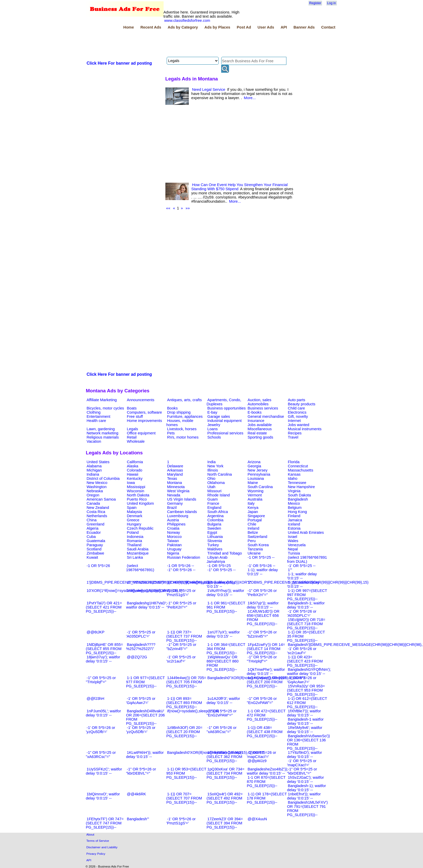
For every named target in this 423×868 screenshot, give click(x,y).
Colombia (216, 520)
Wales (293, 541)
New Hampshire (301, 487)
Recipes (295, 433)
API (284, 27)
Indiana (93, 474)
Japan (253, 512)
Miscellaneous (260, 429)
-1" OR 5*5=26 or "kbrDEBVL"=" (141, 771)
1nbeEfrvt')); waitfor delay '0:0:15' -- (304, 796)
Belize (253, 532)
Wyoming (256, 491)
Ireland (254, 528)
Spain (132, 508)
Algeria (93, 528)
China (92, 520)
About (90, 834)
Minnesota (176, 487)
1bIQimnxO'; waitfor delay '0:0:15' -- (103, 796)
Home (129, 27)
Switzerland (258, 537)
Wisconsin (136, 491)
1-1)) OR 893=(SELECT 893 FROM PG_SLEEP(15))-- (184, 703)
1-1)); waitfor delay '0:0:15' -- (303, 584)
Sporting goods (261, 437)
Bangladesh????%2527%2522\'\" (141, 647)
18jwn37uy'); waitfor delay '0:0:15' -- (103, 659)
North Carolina (220, 474)
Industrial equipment (225, 421)
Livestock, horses (182, 429)
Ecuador (94, 532)
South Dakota (300, 495)
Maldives (215, 549)
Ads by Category (183, 27)
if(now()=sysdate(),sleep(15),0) (193, 711)
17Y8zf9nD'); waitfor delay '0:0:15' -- (305, 755)
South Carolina (260, 487)
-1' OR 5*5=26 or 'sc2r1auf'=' (302, 651)
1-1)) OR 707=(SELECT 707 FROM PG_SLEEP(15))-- (184, 798)
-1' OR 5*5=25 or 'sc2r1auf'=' (181, 659)
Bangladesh (298, 499)
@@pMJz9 (257, 761)
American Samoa (101, 499)
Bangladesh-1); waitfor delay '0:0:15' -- (307, 788)
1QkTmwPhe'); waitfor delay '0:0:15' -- (266, 672)
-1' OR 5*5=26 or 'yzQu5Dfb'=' (101, 730)
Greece (133, 520)
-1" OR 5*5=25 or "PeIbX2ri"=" (181, 605)
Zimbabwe (96, 553)
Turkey (213, 545)
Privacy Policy (96, 854)
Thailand (134, 545)
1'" (290, 570)
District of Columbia (103, 479)
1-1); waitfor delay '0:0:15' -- (262, 572)
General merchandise (266, 416)
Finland (294, 516)
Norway (174, 532)
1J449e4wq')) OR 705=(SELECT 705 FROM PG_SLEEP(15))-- (186, 682)
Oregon (93, 495)
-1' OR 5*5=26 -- (262, 566)
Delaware (175, 466)
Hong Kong (297, 512)
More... (250, 98)
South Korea (258, 545)
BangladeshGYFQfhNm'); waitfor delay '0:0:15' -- (309, 672)
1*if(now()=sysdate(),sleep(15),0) (155, 591)
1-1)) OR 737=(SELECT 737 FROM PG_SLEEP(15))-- (184, 636)
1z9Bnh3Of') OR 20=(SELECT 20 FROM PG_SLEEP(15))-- (184, 732)
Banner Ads (304, 27)
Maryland (175, 474)
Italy (251, 503)
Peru (252, 541)
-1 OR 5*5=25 (219, 566)
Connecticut (298, 466)
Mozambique (138, 553)
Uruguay (174, 549)
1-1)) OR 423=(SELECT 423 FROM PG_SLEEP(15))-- (305, 661)
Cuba (91, 537)
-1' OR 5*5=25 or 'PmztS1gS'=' (181, 593)
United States (98, 462)
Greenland (96, 524)
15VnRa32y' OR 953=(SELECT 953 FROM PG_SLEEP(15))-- (306, 690)
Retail (132, 437)
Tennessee (297, 483)
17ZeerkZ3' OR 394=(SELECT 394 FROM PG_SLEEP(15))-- (225, 823)
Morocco (174, 537)
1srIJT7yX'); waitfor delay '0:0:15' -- (223, 634)
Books (173, 408)
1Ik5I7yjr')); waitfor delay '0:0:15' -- (263, 605)
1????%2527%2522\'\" (146, 582)
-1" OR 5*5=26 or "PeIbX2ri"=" (262, 593)
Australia (255, 499)
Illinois (213, 470)
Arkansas (175, 470)
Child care (297, 408)
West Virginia (178, 491)
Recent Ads (151, 27)
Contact (328, 27)
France (213, 503)
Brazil (172, 508)
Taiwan (173, 541)
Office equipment (141, 433)
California (135, 462)
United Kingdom (140, 503)
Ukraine (254, 553)
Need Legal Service (209, 90)
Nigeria (173, 553)
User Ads (266, 27)
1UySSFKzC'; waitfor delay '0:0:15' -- (104, 771)
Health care (96, 421)
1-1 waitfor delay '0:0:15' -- (221, 584)
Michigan (94, 470)
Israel (293, 537)
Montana (175, 483)
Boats (132, 408)
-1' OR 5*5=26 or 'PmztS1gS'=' (181, 821)
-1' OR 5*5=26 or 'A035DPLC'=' (302, 613)
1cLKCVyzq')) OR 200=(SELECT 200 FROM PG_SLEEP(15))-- (267, 682)
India (212, 462)
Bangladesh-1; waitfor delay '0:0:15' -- (306, 605)
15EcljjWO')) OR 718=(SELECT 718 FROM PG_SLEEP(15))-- (306, 624)
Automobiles (258, 404)
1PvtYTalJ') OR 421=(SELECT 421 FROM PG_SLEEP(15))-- (104, 607)
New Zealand (98, 508)
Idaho (293, 479)
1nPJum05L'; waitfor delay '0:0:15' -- (103, 713)
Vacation (94, 441)
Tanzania (255, 549)
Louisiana (256, 479)
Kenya (253, 508)
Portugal (255, 520)
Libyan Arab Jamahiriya (217, 559)
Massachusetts (301, 470)
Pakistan (174, 545)
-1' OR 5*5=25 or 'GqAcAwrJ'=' (141, 701)
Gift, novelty (298, 416)
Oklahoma (216, 483)
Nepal (293, 549)
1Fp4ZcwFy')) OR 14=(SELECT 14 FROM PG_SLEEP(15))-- (266, 649)
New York (216, 466)
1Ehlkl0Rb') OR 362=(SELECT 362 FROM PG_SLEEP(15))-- (225, 757)
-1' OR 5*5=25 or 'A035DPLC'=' (141, 634)
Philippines (176, 524)
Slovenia (215, 541)
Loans (213, 429)
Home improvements (145, 421)
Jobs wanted (299, 425)
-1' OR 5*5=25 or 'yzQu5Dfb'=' (141, 730)
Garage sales (219, 416)
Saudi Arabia (138, 549)
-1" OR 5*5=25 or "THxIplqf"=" (101, 680)
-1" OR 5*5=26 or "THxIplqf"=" (262, 659)
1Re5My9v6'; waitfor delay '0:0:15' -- (305, 730)
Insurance (256, 421)
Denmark (135, 516)
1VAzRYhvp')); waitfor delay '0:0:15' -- (226, 593)
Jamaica (295, 520)
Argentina (216, 516)
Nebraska (95, 491)
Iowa (131, 483)
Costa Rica (96, 512)
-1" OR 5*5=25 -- (222, 570)
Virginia (294, 491)
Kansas (294, 474)
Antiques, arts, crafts (185, 400)
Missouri (215, 491)
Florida (294, 462)
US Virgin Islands (182, 499)
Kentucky (135, 479)
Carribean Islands (182, 512)
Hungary (134, 524)
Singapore (256, 516)
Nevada (174, 495)
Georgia (254, 466)
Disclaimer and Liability (102, 847)
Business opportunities (227, 408)
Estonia (294, 528)
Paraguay (95, 545)
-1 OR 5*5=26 (98, 566)
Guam (213, 499)
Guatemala (96, 541)
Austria (173, 520)
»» (188, 208)
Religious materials (103, 437)
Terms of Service (98, 841)
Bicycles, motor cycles (105, 408)
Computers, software (145, 412)
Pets (171, 433)
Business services (263, 408)
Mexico (294, 503)
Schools (214, 437)
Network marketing (103, 433)
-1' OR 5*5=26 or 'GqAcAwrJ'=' (302, 680)
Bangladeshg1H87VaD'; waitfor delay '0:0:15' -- (147, 605)
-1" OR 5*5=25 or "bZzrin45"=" (181, 647)
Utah (211, 487)
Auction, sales (260, 400)
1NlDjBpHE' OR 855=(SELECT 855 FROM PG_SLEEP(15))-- (105, 649)
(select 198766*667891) (140, 568)
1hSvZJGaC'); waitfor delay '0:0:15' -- (306, 780)
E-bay (212, 412)
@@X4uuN (257, 819)
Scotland (94, 549)
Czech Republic (140, 528)
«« (168, 208)
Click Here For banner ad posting (119, 63)
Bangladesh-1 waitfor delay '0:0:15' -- (305, 721)
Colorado (135, 470)
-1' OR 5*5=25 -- (302, 566)
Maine (253, 483)
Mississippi (136, 487)
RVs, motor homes (183, 437)
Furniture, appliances (185, 416)
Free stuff (135, 416)
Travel (293, 437)
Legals (133, 429)
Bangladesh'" (138, 819)
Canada (93, 503)
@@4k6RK (137, 794)
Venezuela (297, 545)
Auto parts (297, 400)
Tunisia (294, 553)
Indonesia (135, 537)
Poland (133, 532)
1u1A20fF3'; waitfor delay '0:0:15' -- (223, 701)
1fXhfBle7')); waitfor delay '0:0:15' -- (304, 713)
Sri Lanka (135, 557)
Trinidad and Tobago (225, 553)
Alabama (94, 466)
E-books (255, 412)
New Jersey (258, 470)
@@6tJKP (96, 632)
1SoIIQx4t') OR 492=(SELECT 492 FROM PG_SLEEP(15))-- (225, 798)
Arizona (254, 462)
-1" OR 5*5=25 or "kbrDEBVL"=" (302, 771)
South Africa (218, 512)
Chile (252, 524)
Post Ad (244, 27)
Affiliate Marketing (102, 400)
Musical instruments (305, 429)
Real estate (257, 433)
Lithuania (215, 537)
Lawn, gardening (101, 429)
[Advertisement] (180, 44)
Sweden (214, 528)
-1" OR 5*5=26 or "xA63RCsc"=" (222, 730)
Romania (135, 541)
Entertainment (99, 416)
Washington (97, 487)
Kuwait (92, 557)
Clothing (94, 412)
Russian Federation (184, 557)
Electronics (297, 412)
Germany (175, 503)
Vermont (255, 495)
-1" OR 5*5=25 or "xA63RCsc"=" (101, 755)
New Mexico (97, 483)
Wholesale (136, 441)
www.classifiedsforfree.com (187, 20)
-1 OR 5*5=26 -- (181, 566)
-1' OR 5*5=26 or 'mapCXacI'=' (262, 755)
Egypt (212, 532)
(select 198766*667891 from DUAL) (307, 559)
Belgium (295, 508)
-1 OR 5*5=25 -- (261, 557)
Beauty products (302, 404)
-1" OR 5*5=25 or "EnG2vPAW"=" (222, 713)
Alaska (133, 466)
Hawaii (133, 474)
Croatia (173, 528)
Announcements (141, 400)
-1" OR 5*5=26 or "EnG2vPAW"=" (262, 701)
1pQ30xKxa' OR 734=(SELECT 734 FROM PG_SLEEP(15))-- (226, 773)
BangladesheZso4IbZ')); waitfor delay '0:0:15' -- (268, 771)
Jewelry (214, 425)
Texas (172, 479)
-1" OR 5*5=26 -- (181, 570)
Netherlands (97, 516)
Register (315, 3)
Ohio (211, 479)
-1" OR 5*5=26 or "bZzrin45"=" (262, 634)
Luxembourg (178, 516)
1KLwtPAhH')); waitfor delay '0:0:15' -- (145, 755)
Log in (332, 3)
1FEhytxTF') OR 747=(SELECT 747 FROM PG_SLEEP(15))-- (105, 823)
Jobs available (260, 425)
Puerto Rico (137, 499)
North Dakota (138, 495)
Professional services (225, 433)
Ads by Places (217, 27)
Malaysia (135, 512)
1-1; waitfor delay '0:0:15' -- (302, 576)
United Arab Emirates (306, 532)
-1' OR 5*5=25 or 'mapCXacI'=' (302, 763)
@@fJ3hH (96, 699)
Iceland (294, 524)
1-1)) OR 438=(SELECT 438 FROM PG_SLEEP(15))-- (265, 732)
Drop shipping (179, 412)
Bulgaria (214, 524)
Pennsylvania (259, 474)
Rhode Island (219, 495)
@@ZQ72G (137, 657)
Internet (294, 421)
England (214, 508)
